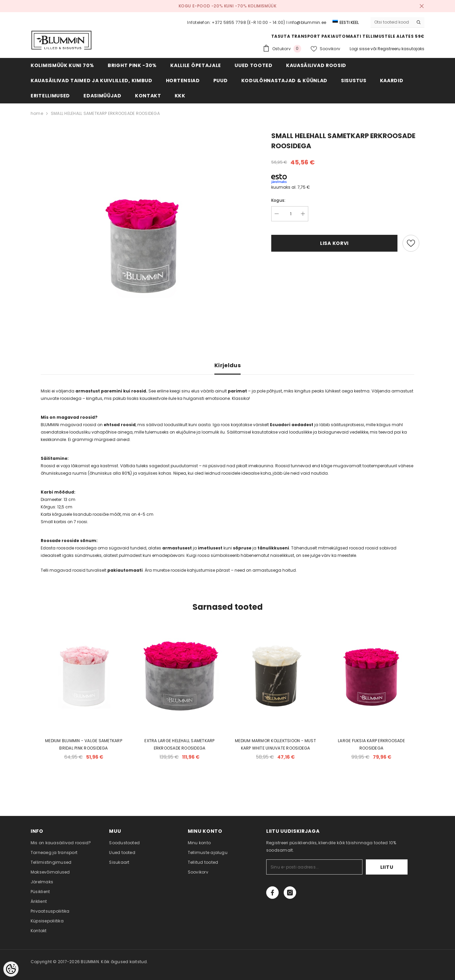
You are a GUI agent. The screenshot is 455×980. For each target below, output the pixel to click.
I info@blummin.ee (306, 22)
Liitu (387, 867)
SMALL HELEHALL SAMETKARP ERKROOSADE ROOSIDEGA (105, 113)
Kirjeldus (228, 365)
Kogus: (278, 200)
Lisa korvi (334, 243)
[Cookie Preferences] (11, 969)
